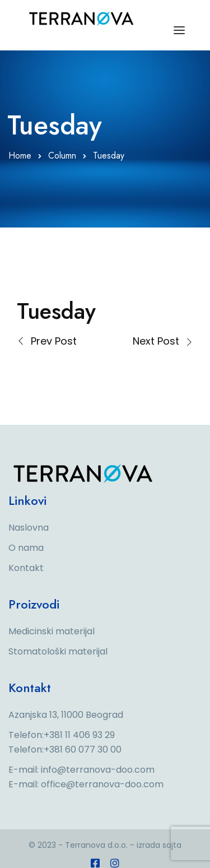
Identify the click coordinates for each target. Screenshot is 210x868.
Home (20, 156)
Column (62, 156)
